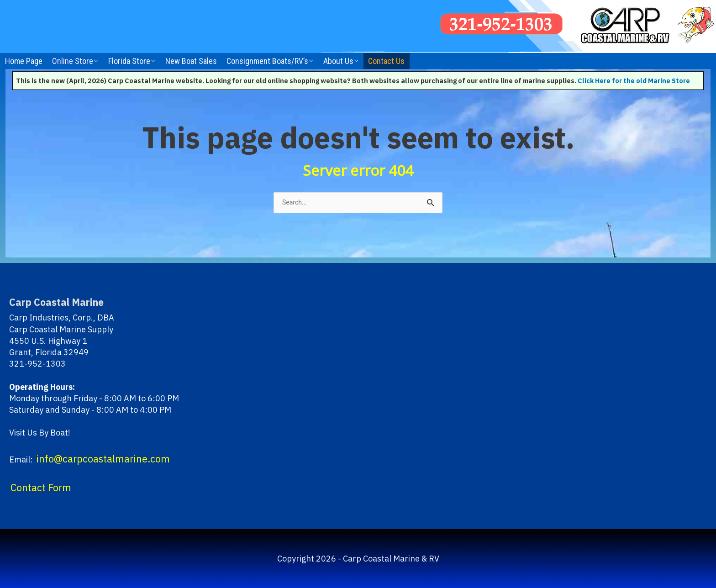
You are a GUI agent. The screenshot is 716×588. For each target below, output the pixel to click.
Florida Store (129, 61)
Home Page (24, 61)
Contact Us (386, 61)
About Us (338, 61)
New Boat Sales (191, 61)
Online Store (73, 61)
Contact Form (41, 488)
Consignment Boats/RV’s (267, 61)
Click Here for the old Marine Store (634, 81)
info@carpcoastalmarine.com (103, 459)
